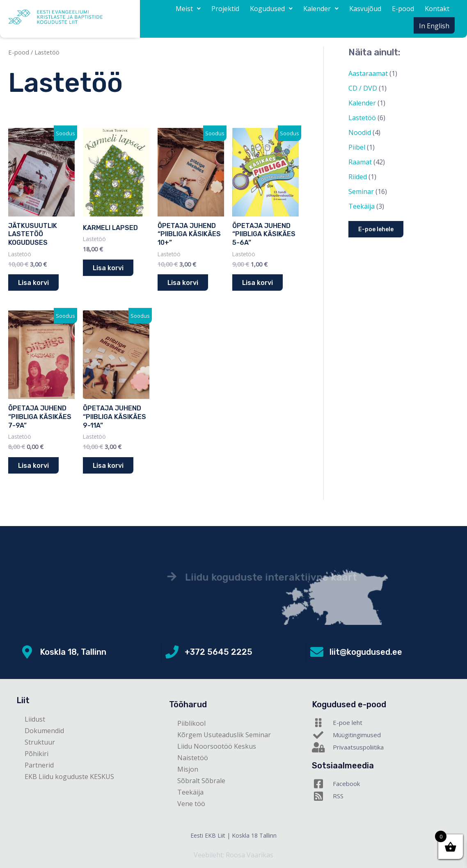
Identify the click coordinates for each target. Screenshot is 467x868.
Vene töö (191, 804)
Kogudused (271, 9)
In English (434, 26)
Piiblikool (191, 723)
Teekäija (190, 792)
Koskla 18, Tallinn (73, 652)
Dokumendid (44, 731)
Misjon (188, 769)
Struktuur (40, 742)
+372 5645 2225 (219, 652)
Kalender (321, 9)
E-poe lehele (376, 229)
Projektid (225, 9)
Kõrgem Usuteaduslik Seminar (224, 735)
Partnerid (39, 765)
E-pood (403, 9)
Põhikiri (37, 754)
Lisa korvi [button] (33, 283)
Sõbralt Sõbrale (201, 781)
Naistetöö (193, 758)
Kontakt (437, 9)
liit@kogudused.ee (366, 652)
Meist (188, 9)
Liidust (35, 719)
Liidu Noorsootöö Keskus (217, 746)
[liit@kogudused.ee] (317, 652)
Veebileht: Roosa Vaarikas (233, 855)
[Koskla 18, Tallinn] (27, 652)
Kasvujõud (365, 9)
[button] (188, 9)
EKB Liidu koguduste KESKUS (69, 777)
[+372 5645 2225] (172, 652)
